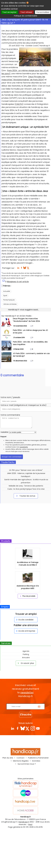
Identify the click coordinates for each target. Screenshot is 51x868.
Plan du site (8, 758)
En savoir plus (25, 663)
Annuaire (26, 658)
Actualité (7, 291)
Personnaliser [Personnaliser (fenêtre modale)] (43, 12)
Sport (5, 296)
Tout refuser (26, 12)
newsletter (27, 692)
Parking (26, 654)
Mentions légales (21, 761)
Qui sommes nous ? (27, 764)
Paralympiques (9, 300)
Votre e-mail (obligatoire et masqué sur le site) (23, 405)
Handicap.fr (24, 822)
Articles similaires (10, 304)
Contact (21, 758)
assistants (24, 447)
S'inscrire (26, 715)
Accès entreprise (25, 631)
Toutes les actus (25, 496)
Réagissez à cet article (18, 282)
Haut (30, 824)
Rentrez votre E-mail (26, 702)
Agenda (26, 651)
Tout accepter (9, 12)
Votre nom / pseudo (10, 397)
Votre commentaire (10, 415)
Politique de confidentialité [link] (26, 16)
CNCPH (19, 104)
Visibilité (4, 432)
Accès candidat (24, 620)
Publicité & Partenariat (38, 758)
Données (36, 761)
